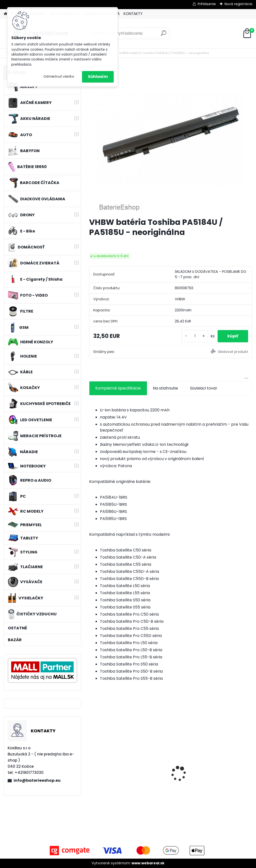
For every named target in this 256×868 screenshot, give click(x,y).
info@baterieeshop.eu (37, 780)
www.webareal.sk (148, 863)
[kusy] (195, 336)
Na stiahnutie (165, 388)
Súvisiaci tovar (204, 388)
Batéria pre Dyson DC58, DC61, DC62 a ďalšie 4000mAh (112, 769)
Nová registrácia (238, 4)
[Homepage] (5, 14)
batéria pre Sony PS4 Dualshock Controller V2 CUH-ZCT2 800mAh (225, 769)
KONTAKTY (133, 14)
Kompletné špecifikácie (118, 388)
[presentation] (92, 765)
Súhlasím (98, 77)
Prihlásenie (207, 4)
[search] (164, 35)
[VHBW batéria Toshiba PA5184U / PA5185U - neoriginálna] (171, 140)
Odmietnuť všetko (59, 77)
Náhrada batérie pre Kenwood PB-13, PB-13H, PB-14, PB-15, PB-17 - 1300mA (170, 770)
